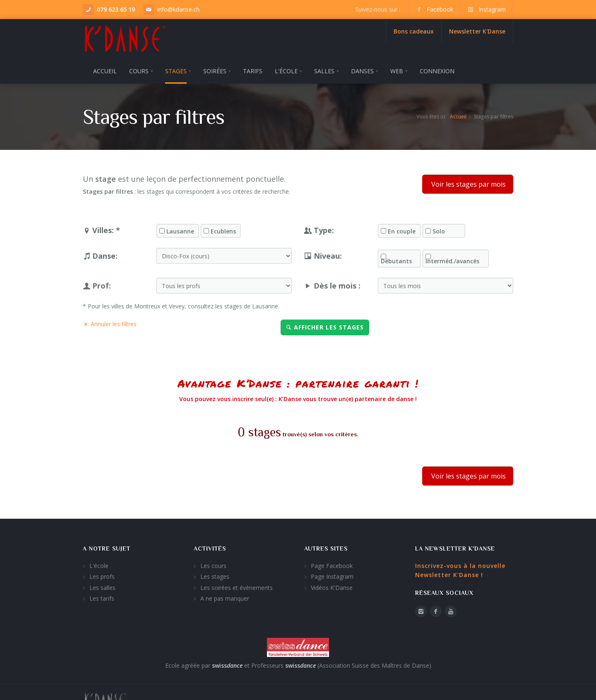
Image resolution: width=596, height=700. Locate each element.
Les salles (102, 586)
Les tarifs (102, 597)
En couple (402, 230)
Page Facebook (332, 564)
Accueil (458, 115)
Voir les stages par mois (468, 183)
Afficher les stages (325, 326)
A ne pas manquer (225, 597)
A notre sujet (107, 547)
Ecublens (223, 230)
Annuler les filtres (110, 322)
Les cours (213, 564)
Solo (439, 230)
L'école (99, 564)
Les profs (102, 575)
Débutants (396, 260)
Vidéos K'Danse (332, 586)
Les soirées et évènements (237, 586)
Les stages (215, 575)
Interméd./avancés (452, 260)
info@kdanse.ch (178, 9)
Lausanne (180, 230)
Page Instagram (332, 575)
